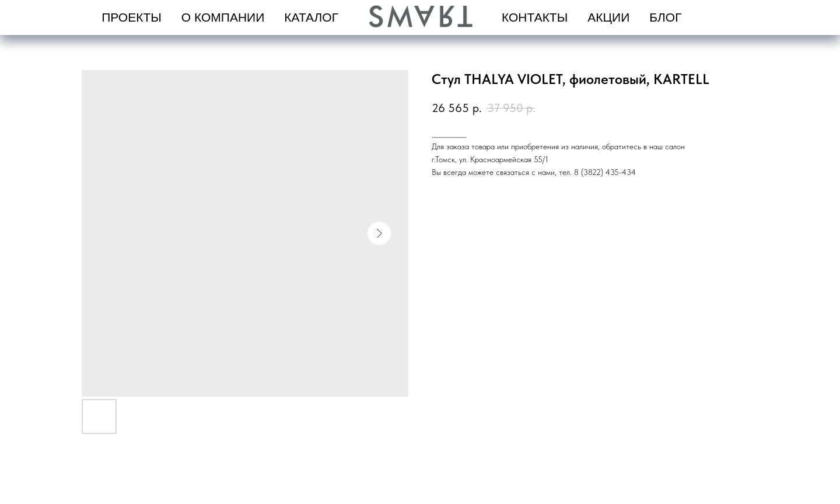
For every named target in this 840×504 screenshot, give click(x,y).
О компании (223, 17)
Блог (665, 17)
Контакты (535, 17)
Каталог (311, 17)
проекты (132, 17)
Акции (608, 17)
